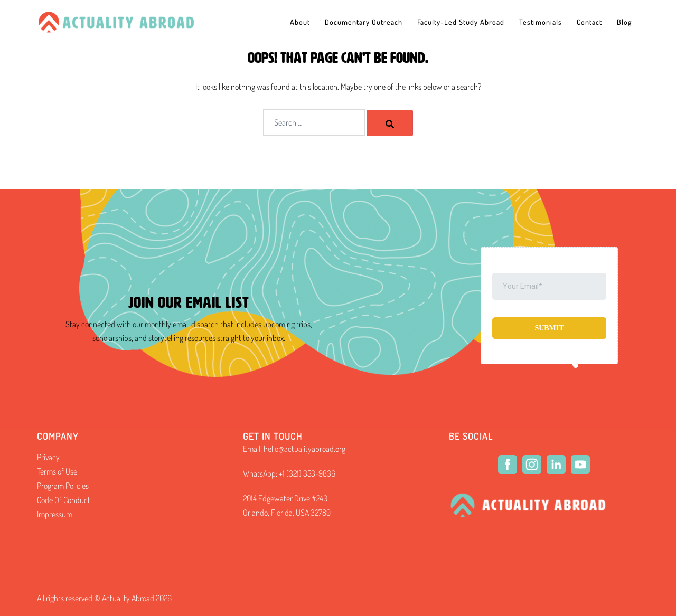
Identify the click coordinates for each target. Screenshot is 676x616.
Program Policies (63, 486)
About (300, 22)
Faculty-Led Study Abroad (461, 22)
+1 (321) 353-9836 (307, 473)
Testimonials (541, 22)
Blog (624, 22)
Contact (589, 22)
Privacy (48, 457)
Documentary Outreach (364, 22)
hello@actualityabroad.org (304, 449)
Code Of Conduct (64, 500)
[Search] (390, 123)
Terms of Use (57, 471)
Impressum (55, 514)
